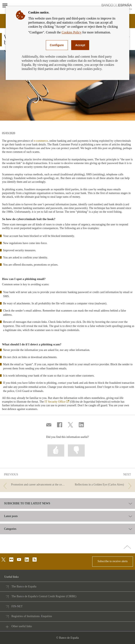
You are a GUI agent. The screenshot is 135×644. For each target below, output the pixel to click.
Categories (10, 529)
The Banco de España (24, 586)
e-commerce (41, 141)
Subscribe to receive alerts (113, 561)
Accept (80, 45)
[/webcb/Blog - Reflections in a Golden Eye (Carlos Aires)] (102, 485)
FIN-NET (17, 606)
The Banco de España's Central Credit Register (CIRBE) (44, 596)
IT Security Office (57, 402)
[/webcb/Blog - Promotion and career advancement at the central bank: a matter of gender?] (33, 485)
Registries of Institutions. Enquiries (32, 616)
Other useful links (22, 626)
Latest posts (11, 516)
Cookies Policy (71, 32)
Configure (57, 45)
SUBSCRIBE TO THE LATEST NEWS (27, 504)
